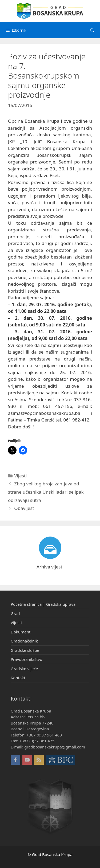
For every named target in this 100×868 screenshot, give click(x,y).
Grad (15, 613)
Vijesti (20, 476)
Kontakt (18, 678)
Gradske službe (25, 650)
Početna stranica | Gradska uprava (43, 604)
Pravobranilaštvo (26, 659)
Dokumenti (21, 632)
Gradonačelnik (24, 641)
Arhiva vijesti (50, 567)
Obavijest (24, 508)
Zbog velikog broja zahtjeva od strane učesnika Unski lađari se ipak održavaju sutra (46, 492)
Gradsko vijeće (24, 669)
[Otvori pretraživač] (92, 30)
